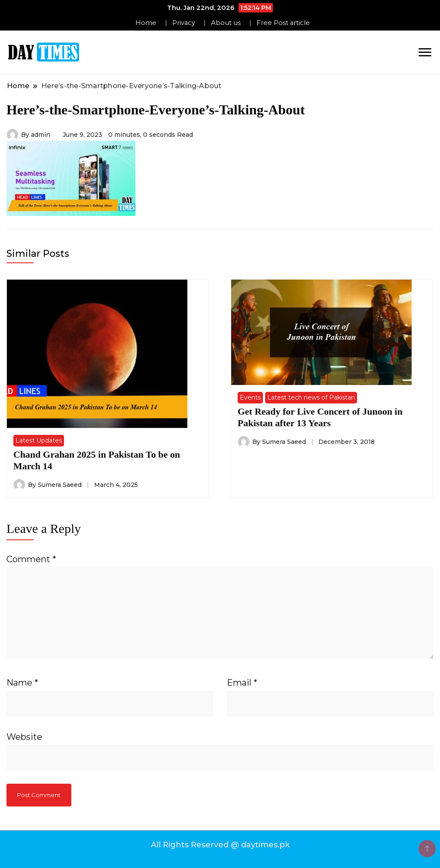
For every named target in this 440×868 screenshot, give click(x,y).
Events (250, 397)
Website (24, 737)
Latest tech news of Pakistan (311, 397)
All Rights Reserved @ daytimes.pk (220, 845)
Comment (31, 559)
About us (226, 23)
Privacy (184, 23)
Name (22, 683)
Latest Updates (39, 440)
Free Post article (283, 23)
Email (242, 683)
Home (146, 23)
